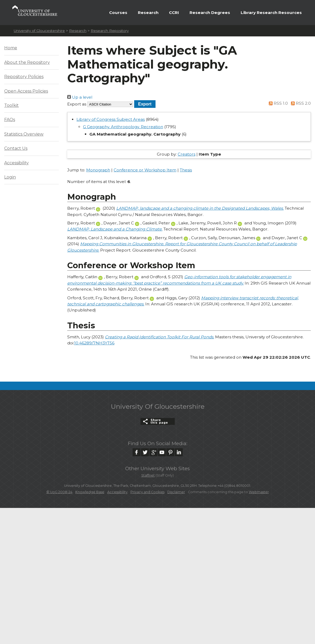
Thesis (186, 170)
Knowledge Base (90, 492)
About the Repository (27, 62)
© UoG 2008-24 (59, 492)
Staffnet (148, 475)
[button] (145, 104)
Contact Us (16, 148)
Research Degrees (210, 13)
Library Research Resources (271, 13)
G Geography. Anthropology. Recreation (123, 127)
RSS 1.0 (278, 103)
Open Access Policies (26, 91)
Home (11, 48)
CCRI (174, 13)
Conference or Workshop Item (145, 170)
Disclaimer (176, 492)
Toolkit (11, 105)
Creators (186, 154)
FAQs (10, 120)
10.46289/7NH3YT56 (94, 343)
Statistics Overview (24, 134)
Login (10, 177)
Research (148, 13)
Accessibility (16, 163)
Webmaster (259, 492)
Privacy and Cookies (147, 492)
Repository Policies (24, 77)
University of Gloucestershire (39, 31)
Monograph (98, 170)
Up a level (80, 97)
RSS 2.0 (300, 103)
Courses (118, 13)
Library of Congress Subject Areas (111, 119)
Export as (77, 104)
